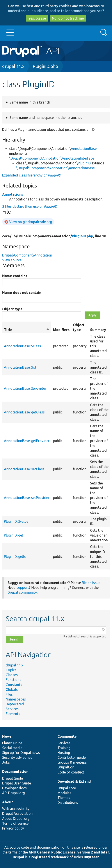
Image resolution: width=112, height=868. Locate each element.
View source (12, 260)
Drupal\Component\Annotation (27, 255)
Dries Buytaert (86, 857)
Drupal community (22, 592)
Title (27, 330)
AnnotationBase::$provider (25, 388)
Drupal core (67, 788)
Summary (98, 330)
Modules (64, 793)
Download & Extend (74, 781)
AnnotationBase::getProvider (27, 441)
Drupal (18, 857)
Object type (12, 309)
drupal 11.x (13, 66)
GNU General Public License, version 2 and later (69, 852)
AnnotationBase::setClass (24, 469)
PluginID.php (45, 66)
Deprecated (15, 704)
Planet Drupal (13, 743)
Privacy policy (13, 828)
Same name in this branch (30, 102)
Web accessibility (16, 809)
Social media (12, 748)
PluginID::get (14, 535)
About (8, 802)
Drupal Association (17, 813)
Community (67, 736)
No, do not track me (68, 18)
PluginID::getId (15, 557)
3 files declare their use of (30, 206)
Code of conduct (71, 772)
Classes (12, 675)
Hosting (64, 753)
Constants (14, 685)
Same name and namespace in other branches (46, 118)
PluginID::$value (16, 521)
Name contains (15, 276)
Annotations (13, 194)
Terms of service (15, 823)
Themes (64, 798)
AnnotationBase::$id (20, 367)
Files (9, 694)
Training (64, 748)
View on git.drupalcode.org (31, 222)
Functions (13, 680)
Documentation (15, 772)
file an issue (91, 583)
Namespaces (16, 699)
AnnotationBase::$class (22, 346)
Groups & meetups (72, 762)
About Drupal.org (16, 819)
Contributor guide (72, 757)
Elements (13, 714)
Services (12, 709)
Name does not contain (22, 293)
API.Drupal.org (13, 793)
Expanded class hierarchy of (32, 175)
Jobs (6, 762)
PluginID (84, 163)
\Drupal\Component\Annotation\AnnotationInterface (52, 158)
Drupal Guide (12, 778)
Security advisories (17, 757)
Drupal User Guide (17, 783)
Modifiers (61, 330)
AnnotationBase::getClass (24, 412)
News (7, 736)
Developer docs (14, 788)
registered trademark (50, 857)
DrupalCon (66, 767)
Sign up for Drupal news (21, 753)
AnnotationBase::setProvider (27, 498)
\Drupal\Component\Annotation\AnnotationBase (55, 168)
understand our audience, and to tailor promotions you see (55, 11)
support (23, 588)
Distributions (68, 802)
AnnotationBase (84, 149)
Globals (12, 690)
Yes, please (37, 18)
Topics (11, 670)
